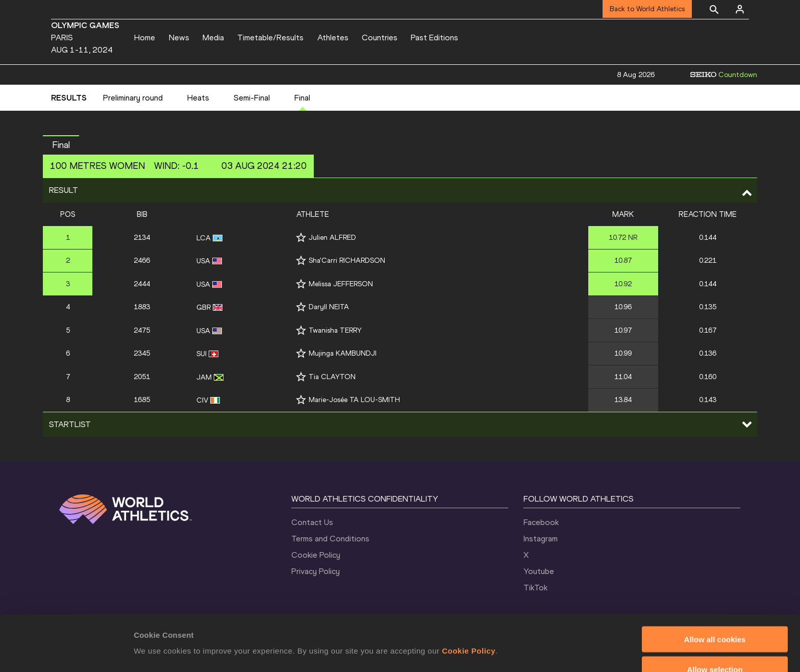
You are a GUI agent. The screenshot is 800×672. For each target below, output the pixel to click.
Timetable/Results (270, 38)
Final (302, 98)
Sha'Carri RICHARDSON (347, 260)
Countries (380, 38)
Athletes (333, 38)
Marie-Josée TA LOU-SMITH (354, 400)
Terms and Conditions (330, 539)
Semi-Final (252, 98)
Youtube (539, 571)
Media (213, 38)
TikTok (535, 588)
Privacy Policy (316, 571)
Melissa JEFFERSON (341, 284)
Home (145, 38)
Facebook (541, 522)
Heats (198, 98)
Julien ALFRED (332, 238)
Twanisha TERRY (335, 330)
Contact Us (312, 522)
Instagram (541, 539)
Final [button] (61, 145)
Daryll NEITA (329, 307)
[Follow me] (301, 238)
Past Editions (434, 38)
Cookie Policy (316, 555)
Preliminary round (133, 98)
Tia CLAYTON (332, 377)
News (179, 38)
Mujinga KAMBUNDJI (343, 353)
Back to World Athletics (647, 9)
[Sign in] (740, 9)
